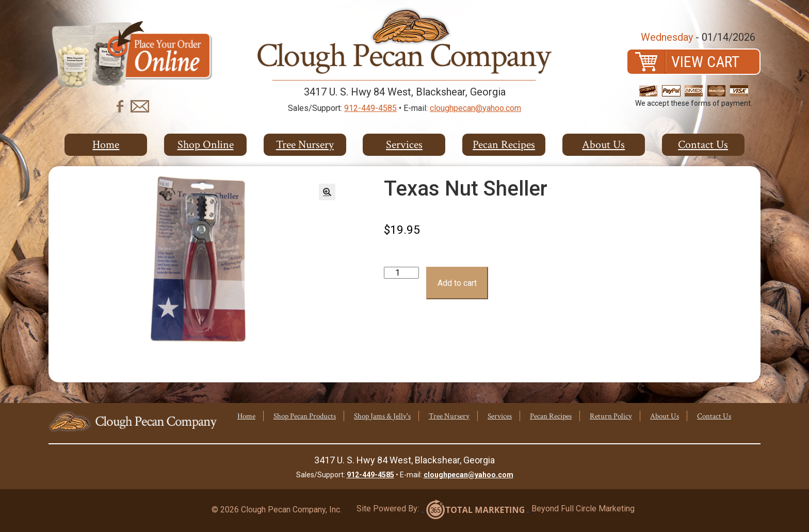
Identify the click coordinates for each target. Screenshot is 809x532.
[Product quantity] (401, 273)
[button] (327, 192)
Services (404, 145)
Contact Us (703, 145)
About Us (603, 145)
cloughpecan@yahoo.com (475, 108)
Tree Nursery (305, 145)
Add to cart (457, 283)
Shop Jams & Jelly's (382, 416)
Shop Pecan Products (305, 416)
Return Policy (611, 416)
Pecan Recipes (504, 145)
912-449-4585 (370, 108)
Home (106, 145)
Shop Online (206, 145)
